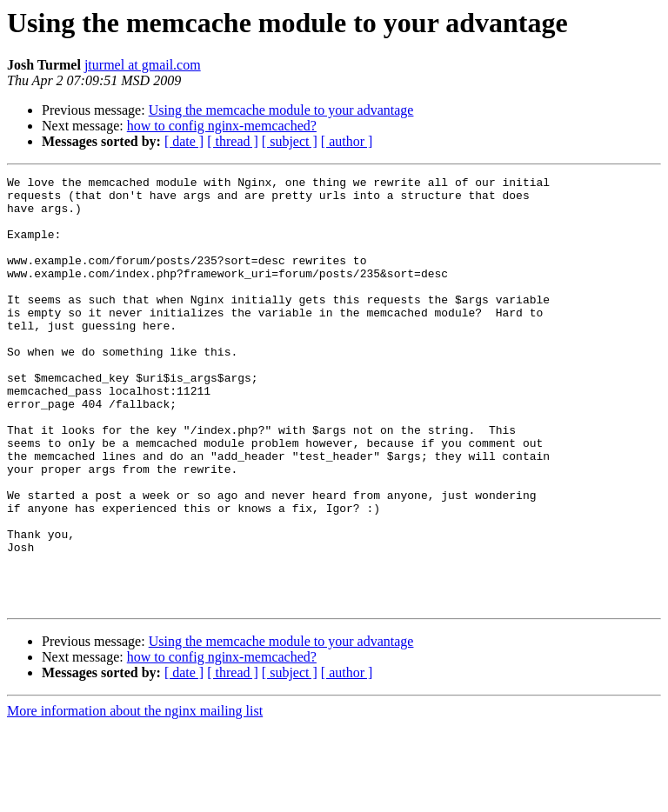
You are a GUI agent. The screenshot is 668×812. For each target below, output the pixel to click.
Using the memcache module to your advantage (281, 110)
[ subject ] (290, 141)
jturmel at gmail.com (143, 65)
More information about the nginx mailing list (135, 797)
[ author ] (347, 141)
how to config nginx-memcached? (222, 126)
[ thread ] (233, 141)
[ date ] (184, 141)
